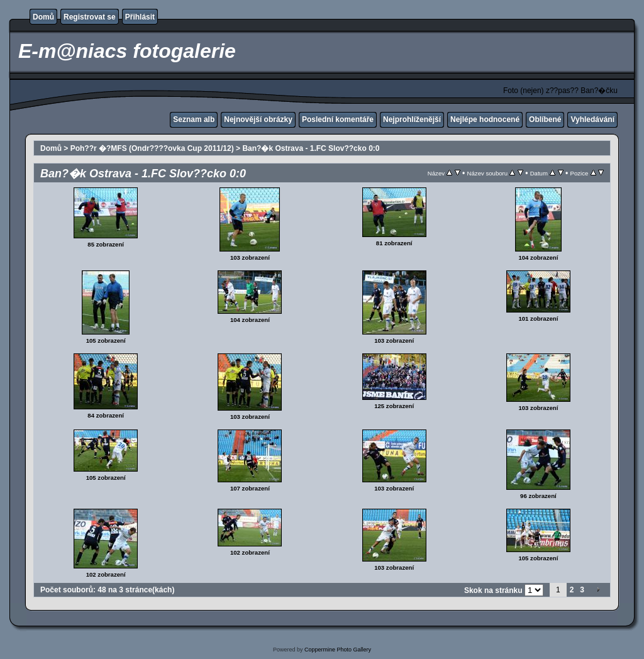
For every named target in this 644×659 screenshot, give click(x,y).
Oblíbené (545, 119)
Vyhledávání (592, 119)
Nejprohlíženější (412, 119)
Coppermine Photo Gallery (338, 650)
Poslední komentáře (338, 119)
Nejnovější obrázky (258, 119)
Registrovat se (90, 17)
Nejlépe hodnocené (485, 119)
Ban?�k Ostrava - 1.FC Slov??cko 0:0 (311, 148)
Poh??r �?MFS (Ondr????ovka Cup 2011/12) (152, 148)
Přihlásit (140, 17)
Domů (43, 17)
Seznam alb (194, 119)
